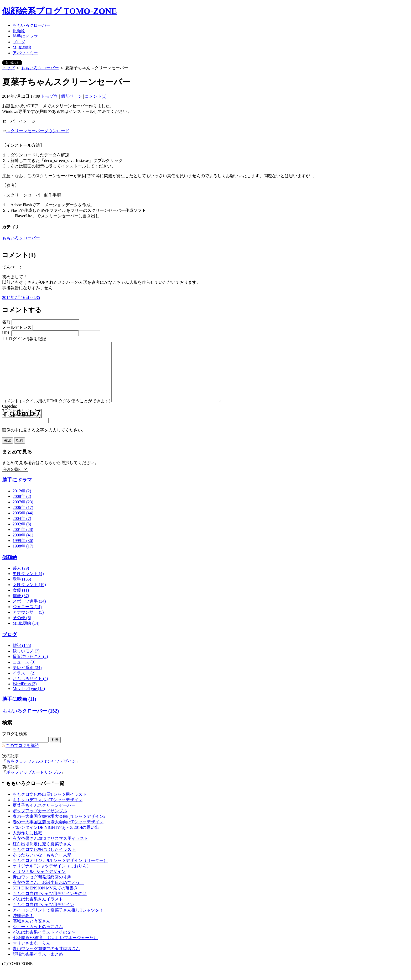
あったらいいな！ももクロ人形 (42, 867)
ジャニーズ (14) (27, 618)
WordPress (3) (25, 696)
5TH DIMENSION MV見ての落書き (45, 900)
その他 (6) (22, 629)
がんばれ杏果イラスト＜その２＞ (44, 944)
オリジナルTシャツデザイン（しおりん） (52, 878)
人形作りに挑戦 (27, 845)
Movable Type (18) (29, 700)
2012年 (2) (22, 503)
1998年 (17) (23, 558)
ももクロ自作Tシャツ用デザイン (43, 916)
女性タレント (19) (29, 596)
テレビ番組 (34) (27, 679)
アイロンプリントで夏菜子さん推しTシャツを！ (58, 922)
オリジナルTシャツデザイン (39, 883)
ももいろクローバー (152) (30, 723)
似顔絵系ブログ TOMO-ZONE (59, 11)
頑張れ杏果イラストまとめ (38, 966)
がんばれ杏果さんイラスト (38, 911)
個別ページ (71, 96)
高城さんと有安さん (32, 933)
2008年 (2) (22, 508)
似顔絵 (19, 31)
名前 (6, 322)
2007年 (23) (23, 514)
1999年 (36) (23, 552)
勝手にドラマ (25, 36)
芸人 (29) (21, 580)
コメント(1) (96, 96)
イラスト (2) (24, 685)
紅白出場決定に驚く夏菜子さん (42, 856)
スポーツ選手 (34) (29, 613)
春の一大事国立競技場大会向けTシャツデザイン (58, 834)
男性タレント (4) (28, 585)
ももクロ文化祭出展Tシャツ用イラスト (50, 806)
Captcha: (10, 418)
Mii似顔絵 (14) (26, 635)
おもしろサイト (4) (30, 690)
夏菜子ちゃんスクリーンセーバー (44, 817)
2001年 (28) (23, 541)
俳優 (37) (21, 607)
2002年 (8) (22, 536)
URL (6, 333)
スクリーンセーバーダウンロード (38, 131)
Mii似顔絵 (22, 47)
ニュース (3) (24, 674)
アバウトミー (25, 53)
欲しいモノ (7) (26, 663)
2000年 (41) (23, 547)
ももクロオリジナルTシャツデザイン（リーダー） (60, 872)
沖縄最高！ (23, 927)
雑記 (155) (22, 657)
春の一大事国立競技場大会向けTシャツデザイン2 (59, 828)
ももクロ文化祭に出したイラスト (44, 861)
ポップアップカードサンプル (34, 784)
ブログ (19, 42)
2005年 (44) (23, 525)
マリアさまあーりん (32, 955)
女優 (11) (21, 602)
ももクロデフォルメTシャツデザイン (41, 773)
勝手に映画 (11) (19, 711)
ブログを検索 (15, 745)
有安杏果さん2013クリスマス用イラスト (50, 850)
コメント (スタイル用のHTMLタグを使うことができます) (56, 413)
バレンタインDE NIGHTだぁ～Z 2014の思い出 (56, 839)
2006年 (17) (23, 519)
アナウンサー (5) (28, 624)
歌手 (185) (22, 591)
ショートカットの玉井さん (38, 938)
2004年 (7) (22, 530)
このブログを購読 (22, 757)
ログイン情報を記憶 (25, 339)
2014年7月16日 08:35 (21, 297)
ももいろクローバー (32, 25)
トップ (8, 68)
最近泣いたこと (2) (30, 668)
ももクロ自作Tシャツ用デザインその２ (50, 905)
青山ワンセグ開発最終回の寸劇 (42, 889)
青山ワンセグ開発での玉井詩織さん (46, 960)
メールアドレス (17, 327)
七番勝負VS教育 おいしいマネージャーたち (55, 949)
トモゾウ (49, 96)
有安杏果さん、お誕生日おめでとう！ (48, 894)
